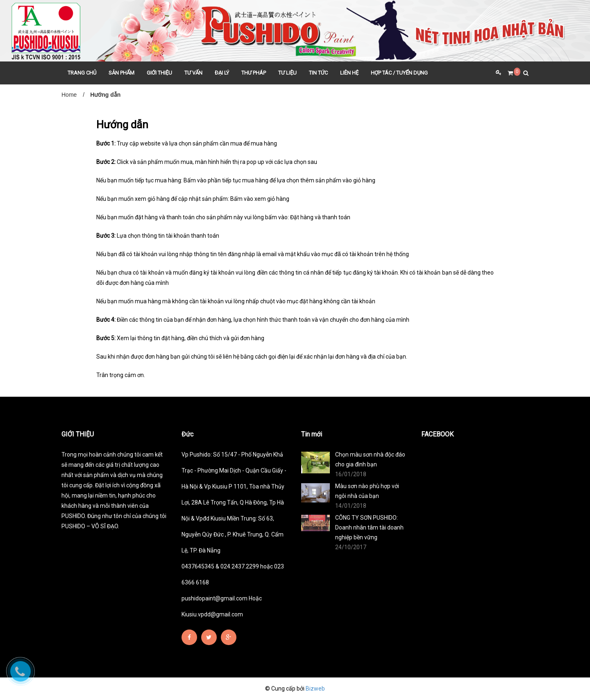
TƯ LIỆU (287, 73)
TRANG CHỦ (82, 73)
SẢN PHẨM (121, 73)
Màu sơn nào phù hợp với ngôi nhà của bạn (367, 491)
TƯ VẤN (193, 73)
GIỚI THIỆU (159, 73)
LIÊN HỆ (349, 73)
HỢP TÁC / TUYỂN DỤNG (399, 73)
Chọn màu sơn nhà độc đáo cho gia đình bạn (370, 459)
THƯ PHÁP (254, 73)
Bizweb (315, 689)
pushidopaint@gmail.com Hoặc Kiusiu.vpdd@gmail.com (222, 606)
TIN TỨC (318, 73)
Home (69, 95)
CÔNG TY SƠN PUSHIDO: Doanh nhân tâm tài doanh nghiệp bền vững (369, 527)
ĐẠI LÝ (222, 73)
